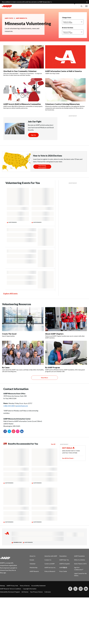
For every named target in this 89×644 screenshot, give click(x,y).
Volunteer (33, 564)
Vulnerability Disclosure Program (10, 592)
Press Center (63, 571)
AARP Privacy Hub (12, 586)
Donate (32, 560)
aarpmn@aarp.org (22, 406)
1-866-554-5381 (9, 406)
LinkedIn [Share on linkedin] (22, 431)
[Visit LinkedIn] (86, 589)
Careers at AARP (50, 564)
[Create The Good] (23, 322)
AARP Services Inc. (50, 567)
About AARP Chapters (54, 334)
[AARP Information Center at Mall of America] (65, 60)
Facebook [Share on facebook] (5, 431)
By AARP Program (53, 367)
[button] (81, 6)
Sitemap (2, 586)
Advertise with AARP (51, 556)
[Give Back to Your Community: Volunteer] (24, 61)
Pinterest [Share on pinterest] (13, 431)
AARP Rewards (34, 571)
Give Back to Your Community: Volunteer (20, 71)
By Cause (6, 367)
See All (53, 444)
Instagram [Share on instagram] (18, 431)
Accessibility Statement (38, 586)
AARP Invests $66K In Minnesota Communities (22, 104)
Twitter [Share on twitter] (9, 431)
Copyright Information (30, 589)
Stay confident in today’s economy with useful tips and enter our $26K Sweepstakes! (26, 2)
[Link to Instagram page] (81, 589)
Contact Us (48, 560)
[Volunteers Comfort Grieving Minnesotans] (65, 94)
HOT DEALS (67, 448)
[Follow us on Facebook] (70, 589)
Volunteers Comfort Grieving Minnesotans (62, 104)
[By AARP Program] (66, 357)
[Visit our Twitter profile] (75, 589)
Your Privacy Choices (36, 592)
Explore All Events (10, 294)
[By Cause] (23, 357)
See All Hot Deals (68, 458)
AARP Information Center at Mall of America (63, 71)
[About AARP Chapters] (66, 323)
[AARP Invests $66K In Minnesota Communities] (24, 94)
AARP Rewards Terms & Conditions (11, 589)
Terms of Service (25, 586)
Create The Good (9, 334)
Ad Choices (25, 592)
